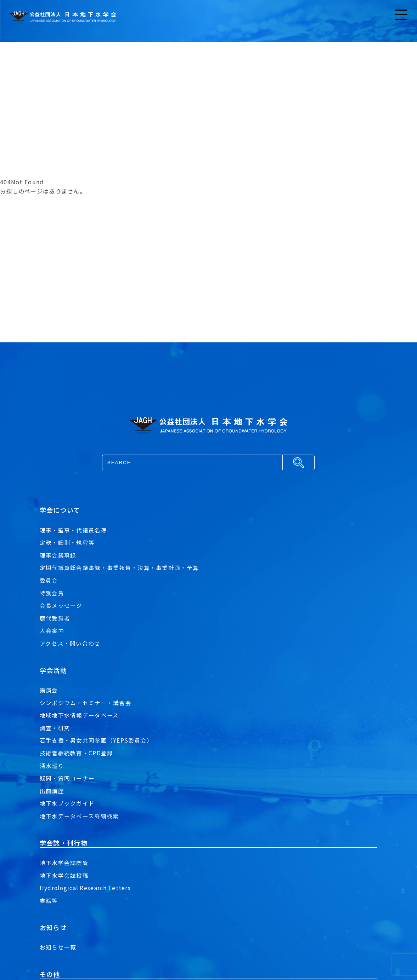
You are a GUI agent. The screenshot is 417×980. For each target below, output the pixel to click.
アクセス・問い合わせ (70, 643)
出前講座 (52, 791)
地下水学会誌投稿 (64, 875)
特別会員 (52, 593)
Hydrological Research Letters (86, 888)
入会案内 (52, 630)
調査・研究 (55, 728)
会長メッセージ (61, 605)
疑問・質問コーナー (67, 778)
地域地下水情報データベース (79, 715)
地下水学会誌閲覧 (64, 863)
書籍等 (49, 900)
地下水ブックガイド (67, 803)
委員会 (49, 580)
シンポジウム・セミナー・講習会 (86, 703)
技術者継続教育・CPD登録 (77, 753)
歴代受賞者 (55, 618)
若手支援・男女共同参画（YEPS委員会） (96, 740)
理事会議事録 (58, 555)
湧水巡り (52, 766)
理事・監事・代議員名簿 (73, 530)
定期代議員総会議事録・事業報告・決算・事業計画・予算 (119, 567)
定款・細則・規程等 (67, 542)
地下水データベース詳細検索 (79, 816)
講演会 (49, 690)
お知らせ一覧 (58, 947)
